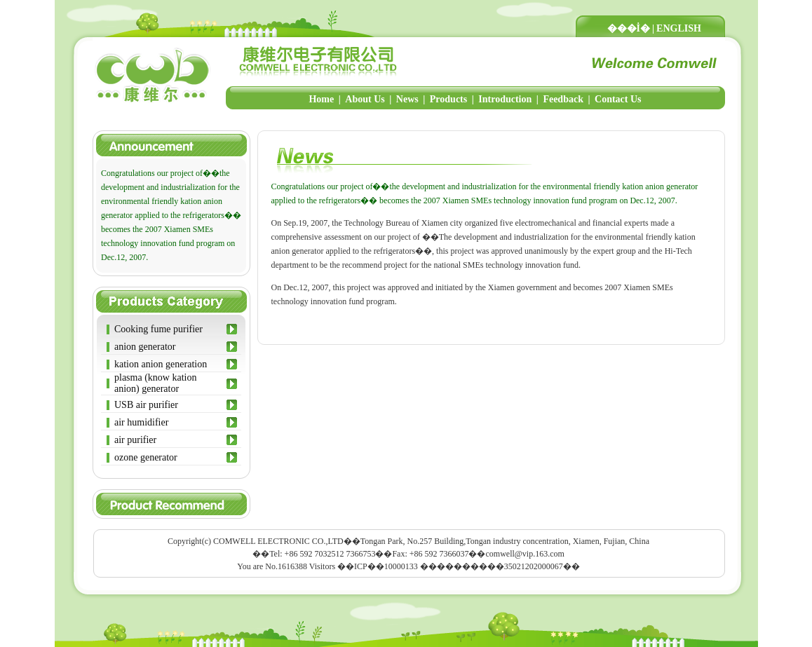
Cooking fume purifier (158, 329)
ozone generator (146, 457)
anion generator (145, 347)
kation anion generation (161, 364)
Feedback (563, 99)
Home (321, 99)
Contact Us (618, 99)
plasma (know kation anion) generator (155, 383)
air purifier (135, 440)
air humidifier (141, 422)
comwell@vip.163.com (525, 554)
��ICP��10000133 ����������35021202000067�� (459, 566)
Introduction (505, 99)
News (407, 99)
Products (448, 99)
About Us (365, 99)
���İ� (629, 28)
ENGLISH (679, 28)
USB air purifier (146, 405)
